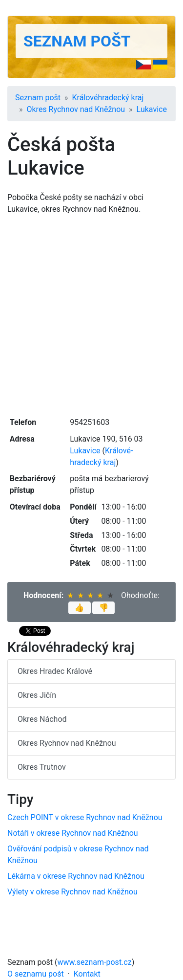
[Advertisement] (91, 315)
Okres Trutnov (42, 767)
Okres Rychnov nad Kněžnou (76, 109)
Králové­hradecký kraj (108, 98)
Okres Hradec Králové (55, 671)
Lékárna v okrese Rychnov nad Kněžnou (76, 876)
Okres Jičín (37, 695)
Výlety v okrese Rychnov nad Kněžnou (72, 892)
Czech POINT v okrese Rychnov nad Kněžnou (85, 817)
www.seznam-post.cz (95, 962)
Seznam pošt (77, 41)
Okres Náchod (42, 719)
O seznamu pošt (36, 974)
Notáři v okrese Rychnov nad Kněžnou (73, 833)
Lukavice (152, 109)
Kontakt (87, 974)
